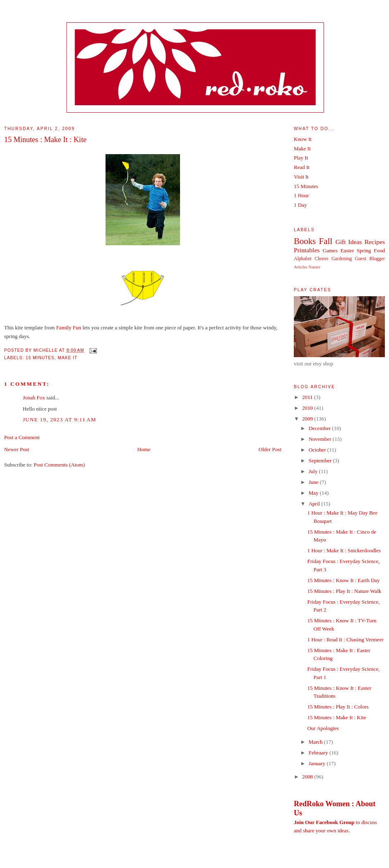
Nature (315, 267)
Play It (301, 158)
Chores (321, 259)
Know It (303, 139)
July (314, 471)
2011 (308, 397)
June (314, 482)
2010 (308, 408)
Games (330, 250)
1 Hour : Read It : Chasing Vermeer (345, 640)
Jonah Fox (34, 398)
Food (379, 250)
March (316, 742)
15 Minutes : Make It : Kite (45, 140)
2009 (308, 419)
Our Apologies (323, 728)
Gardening (342, 259)
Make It (67, 358)
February (319, 753)
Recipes (375, 242)
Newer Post (17, 449)
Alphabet (303, 259)
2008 (308, 777)
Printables (307, 250)
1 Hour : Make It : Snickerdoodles (344, 550)
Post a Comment (22, 437)
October (318, 450)
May (314, 493)
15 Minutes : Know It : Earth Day (343, 580)
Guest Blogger (370, 259)
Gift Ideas (348, 242)
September (321, 461)
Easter (347, 250)
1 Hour (301, 195)
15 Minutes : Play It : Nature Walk (344, 591)
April (315, 504)
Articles (301, 267)
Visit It (301, 177)
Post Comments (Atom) (60, 465)
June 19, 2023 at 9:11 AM (60, 419)
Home (144, 449)
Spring (364, 250)
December (321, 428)
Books (305, 241)
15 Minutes (40, 358)
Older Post (270, 449)
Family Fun (69, 328)
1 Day (300, 205)
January (318, 763)
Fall (326, 241)
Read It (302, 167)
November (321, 439)
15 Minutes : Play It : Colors (338, 707)
